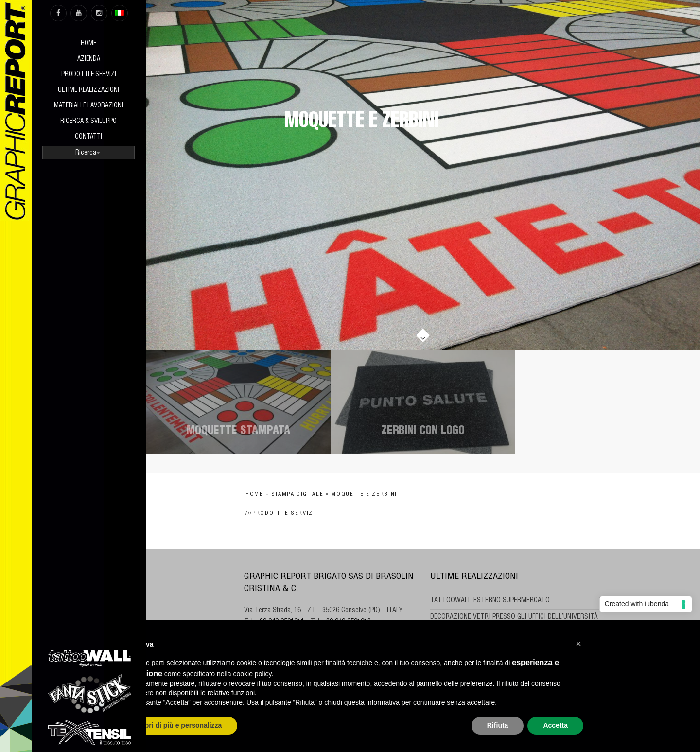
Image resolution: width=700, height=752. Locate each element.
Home (88, 44)
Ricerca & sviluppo (88, 122)
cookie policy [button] (252, 674)
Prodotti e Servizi (89, 75)
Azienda (89, 60)
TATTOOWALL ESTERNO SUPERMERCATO (490, 601)
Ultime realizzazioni (88, 91)
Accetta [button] (555, 725)
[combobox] (88, 153)
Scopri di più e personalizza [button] (177, 725)
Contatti (88, 137)
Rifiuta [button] (498, 725)
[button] (578, 644)
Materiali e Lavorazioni (88, 106)
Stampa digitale (297, 495)
